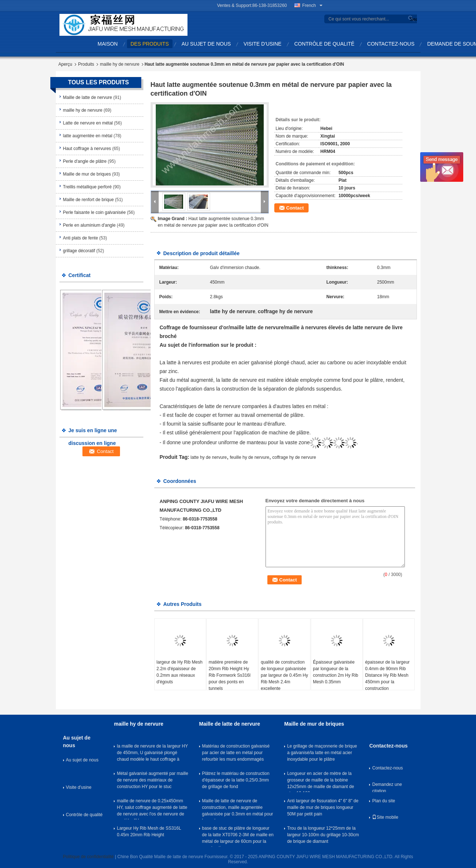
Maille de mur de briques (87, 174)
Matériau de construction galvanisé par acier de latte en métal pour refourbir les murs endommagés (236, 753)
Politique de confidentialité (88, 857)
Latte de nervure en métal (88, 123)
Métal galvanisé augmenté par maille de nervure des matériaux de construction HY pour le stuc (152, 780)
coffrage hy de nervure (294, 457)
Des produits (150, 44)
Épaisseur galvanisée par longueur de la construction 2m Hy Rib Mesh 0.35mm (336, 672)
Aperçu (65, 64)
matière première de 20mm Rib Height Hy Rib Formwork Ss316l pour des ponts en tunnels (230, 675)
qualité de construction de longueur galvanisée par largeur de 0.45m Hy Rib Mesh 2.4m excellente (284, 675)
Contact (295, 208)
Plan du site (384, 801)
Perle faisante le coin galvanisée (94, 212)
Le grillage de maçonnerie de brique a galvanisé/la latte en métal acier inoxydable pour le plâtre (322, 753)
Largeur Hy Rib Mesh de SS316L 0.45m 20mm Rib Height (149, 831)
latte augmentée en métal (88, 136)
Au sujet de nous (206, 44)
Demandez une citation (387, 787)
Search (413, 19)
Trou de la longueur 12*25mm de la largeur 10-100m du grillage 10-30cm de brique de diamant (323, 835)
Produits (86, 64)
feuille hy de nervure (249, 457)
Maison (108, 44)
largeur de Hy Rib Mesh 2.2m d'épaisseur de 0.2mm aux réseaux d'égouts (179, 672)
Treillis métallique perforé (88, 187)
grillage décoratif (79, 251)
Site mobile (385, 817)
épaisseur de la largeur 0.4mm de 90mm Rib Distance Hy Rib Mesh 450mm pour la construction (387, 675)
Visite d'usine (263, 44)
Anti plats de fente (81, 238)
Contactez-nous (391, 44)
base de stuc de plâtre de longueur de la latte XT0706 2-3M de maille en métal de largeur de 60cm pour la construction (238, 836)
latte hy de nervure (208, 457)
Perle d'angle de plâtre (85, 161)
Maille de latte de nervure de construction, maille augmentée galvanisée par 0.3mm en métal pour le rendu (238, 809)
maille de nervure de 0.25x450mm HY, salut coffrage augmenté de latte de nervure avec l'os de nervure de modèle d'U (152, 809)
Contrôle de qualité (324, 44)
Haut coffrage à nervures (87, 149)
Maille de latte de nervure (88, 97)
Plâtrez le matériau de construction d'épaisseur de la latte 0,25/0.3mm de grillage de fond (236, 780)
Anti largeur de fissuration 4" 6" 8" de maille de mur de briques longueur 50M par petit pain (323, 807)
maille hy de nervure (120, 64)
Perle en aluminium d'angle (89, 225)
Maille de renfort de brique (88, 200)
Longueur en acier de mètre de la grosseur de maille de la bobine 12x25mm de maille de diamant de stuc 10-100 (320, 781)
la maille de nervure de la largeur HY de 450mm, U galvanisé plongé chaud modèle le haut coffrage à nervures (152, 754)
